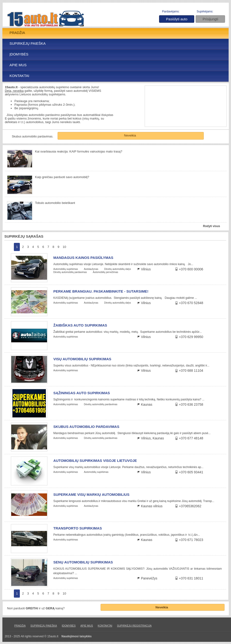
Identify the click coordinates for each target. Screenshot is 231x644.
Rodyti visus (212, 226)
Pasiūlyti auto (177, 19)
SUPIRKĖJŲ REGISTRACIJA (134, 626)
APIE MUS (18, 65)
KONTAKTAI (19, 76)
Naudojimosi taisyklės (76, 636)
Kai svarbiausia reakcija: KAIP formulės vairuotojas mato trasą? (78, 151)
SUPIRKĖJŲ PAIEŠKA (28, 43)
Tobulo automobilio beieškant (55, 203)
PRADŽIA (17, 33)
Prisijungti (210, 19)
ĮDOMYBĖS (19, 54)
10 (64, 247)
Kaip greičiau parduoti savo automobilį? (62, 177)
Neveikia (130, 135)
